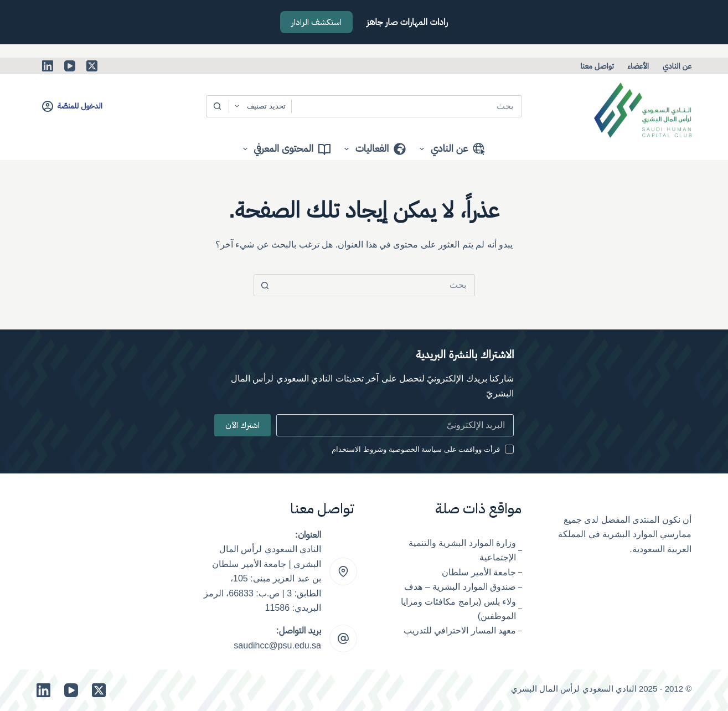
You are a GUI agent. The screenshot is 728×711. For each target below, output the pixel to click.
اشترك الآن (242, 425)
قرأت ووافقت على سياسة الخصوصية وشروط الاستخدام (416, 449)
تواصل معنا (597, 66)
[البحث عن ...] (407, 106)
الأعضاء (638, 66)
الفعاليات (373, 149)
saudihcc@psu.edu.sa (277, 645)
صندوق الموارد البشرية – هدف (460, 587)
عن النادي (677, 66)
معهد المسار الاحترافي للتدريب (460, 630)
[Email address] (395, 425)
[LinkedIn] (48, 66)
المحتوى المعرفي (285, 149)
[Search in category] (260, 106)
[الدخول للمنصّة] (72, 106)
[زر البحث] (218, 106)
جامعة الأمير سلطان (479, 572)
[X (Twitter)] (92, 66)
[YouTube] (70, 66)
